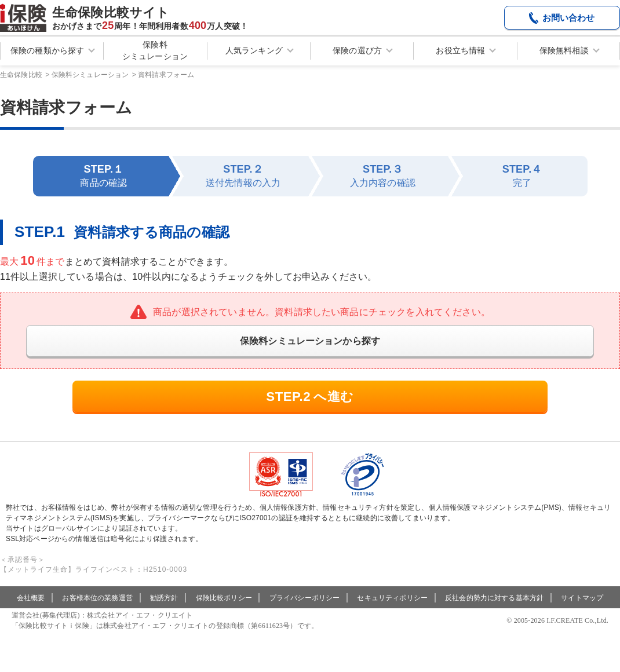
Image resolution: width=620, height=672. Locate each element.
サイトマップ (582, 613)
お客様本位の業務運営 (97, 613)
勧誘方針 (164, 613)
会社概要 (31, 613)
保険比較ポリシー (224, 613)
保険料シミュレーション (155, 50)
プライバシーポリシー (305, 613)
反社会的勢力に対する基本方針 (494, 613)
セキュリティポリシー (392, 613)
